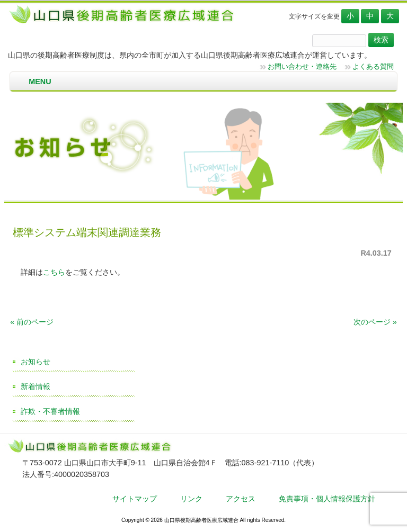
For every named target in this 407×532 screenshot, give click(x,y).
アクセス (241, 499)
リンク (191, 499)
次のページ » (375, 322)
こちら (54, 272)
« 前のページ (32, 322)
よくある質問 (373, 66)
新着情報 (36, 386)
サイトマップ (135, 499)
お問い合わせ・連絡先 (302, 66)
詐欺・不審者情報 (50, 411)
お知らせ (36, 362)
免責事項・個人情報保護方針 (327, 499)
